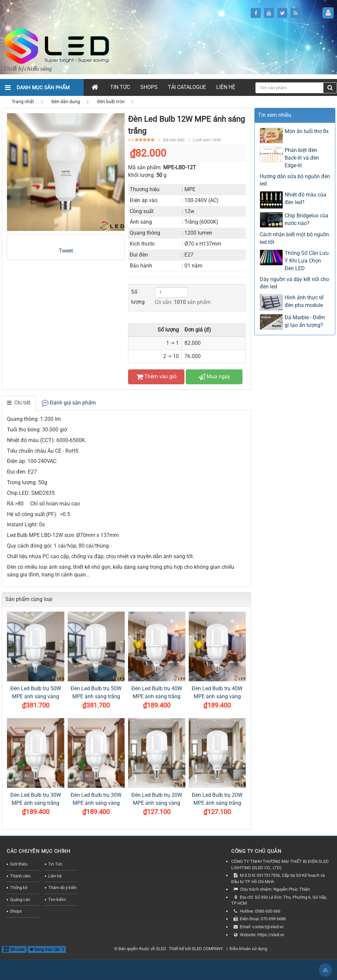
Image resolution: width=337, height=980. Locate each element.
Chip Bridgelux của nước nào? (306, 219)
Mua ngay (214, 377)
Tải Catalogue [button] (187, 87)
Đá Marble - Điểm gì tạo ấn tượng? (305, 321)
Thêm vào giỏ (156, 377)
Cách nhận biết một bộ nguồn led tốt (294, 238)
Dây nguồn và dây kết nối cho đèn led (294, 283)
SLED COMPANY (207, 949)
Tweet (66, 251)
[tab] (19, 403)
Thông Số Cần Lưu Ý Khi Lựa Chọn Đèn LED (307, 261)
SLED (161, 949)
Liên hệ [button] (226, 87)
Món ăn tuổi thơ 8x (307, 131)
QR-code (14, 949)
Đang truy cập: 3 (47, 949)
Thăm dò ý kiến (62, 888)
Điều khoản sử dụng (248, 949)
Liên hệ (55, 876)
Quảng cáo (20, 900)
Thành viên (20, 876)
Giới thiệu (19, 864)
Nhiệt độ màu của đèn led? (305, 198)
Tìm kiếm (57, 900)
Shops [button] (149, 87)
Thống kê (19, 888)
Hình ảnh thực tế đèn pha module (304, 301)
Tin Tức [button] (120, 87)
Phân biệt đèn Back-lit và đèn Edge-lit (302, 158)
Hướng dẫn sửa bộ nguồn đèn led (295, 180)
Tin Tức (55, 864)
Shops (16, 911)
